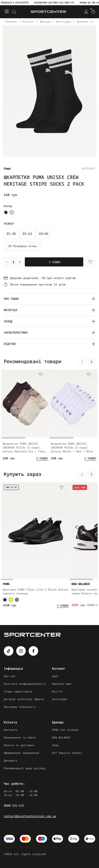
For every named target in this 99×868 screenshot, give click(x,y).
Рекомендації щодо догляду (25, 768)
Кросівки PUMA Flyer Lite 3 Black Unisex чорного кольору (36, 596)
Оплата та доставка (19, 745)
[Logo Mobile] (48, 12)
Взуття (57, 691)
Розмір (9, 224)
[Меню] (7, 12)
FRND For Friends (65, 730)
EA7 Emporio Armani (67, 753)
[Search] (14, 12)
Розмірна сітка (22, 246)
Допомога (10, 760)
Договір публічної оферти (24, 699)
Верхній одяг (62, 684)
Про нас (10, 676)
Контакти (10, 730)
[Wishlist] (90, 262)
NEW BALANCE (61, 737)
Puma (55, 745)
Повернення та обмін (20, 737)
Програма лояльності (20, 707)
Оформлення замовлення (21, 753)
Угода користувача (18, 691)
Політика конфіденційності (25, 684)
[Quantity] (13, 262)
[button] (82, 362)
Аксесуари (60, 699)
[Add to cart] (42, 461)
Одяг (55, 676)
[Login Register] (86, 12)
